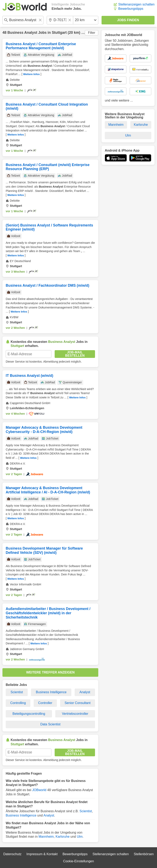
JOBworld (39, 790)
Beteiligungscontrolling (29, 714)
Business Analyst (22, 33)
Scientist (17, 692)
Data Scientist (50, 724)
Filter (92, 33)
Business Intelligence (51, 692)
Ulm (80, 837)
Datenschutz (12, 854)
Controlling (18, 703)
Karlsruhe (63, 837)
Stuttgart (59, 33)
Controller (45, 703)
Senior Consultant (78, 703)
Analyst (85, 692)
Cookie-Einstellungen (78, 861)
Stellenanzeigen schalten (136, 4)
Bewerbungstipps (131, 9)
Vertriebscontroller (75, 714)
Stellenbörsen (144, 854)
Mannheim (46, 837)
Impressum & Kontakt (42, 854)
